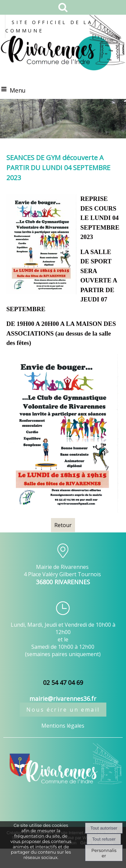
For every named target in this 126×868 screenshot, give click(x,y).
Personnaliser (104, 853)
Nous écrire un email (63, 710)
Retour (63, 525)
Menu (18, 90)
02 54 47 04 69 (63, 683)
